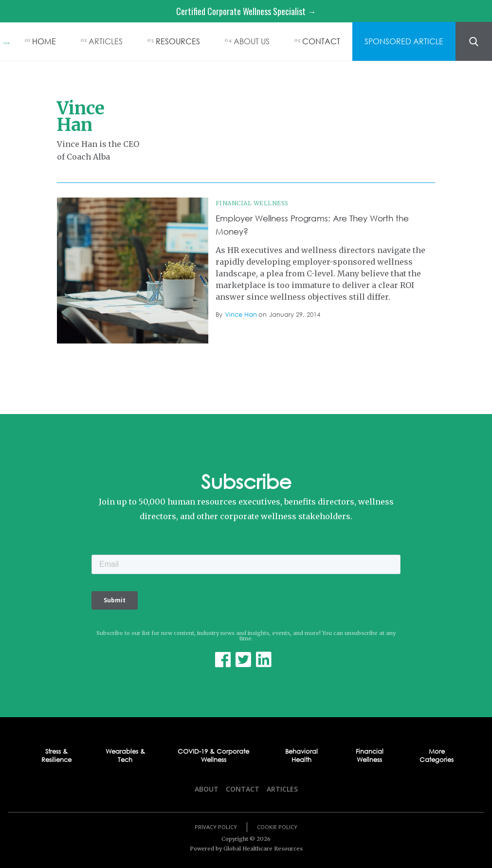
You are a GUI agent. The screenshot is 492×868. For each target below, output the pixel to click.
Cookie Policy (277, 827)
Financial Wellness (252, 203)
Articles (282, 789)
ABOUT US (252, 41)
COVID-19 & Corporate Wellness (213, 756)
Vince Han (241, 315)
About (207, 789)
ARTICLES (106, 41)
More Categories (437, 756)
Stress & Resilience (56, 756)
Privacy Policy (216, 827)
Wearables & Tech (125, 756)
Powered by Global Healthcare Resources (246, 849)
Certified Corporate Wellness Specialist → (246, 11)
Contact (243, 789)
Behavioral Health (301, 756)
